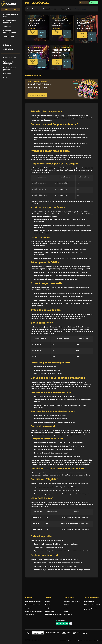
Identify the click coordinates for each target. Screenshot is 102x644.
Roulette (47, 602)
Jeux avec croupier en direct (54, 615)
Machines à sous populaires (10, 22)
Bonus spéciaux (81, 9)
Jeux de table (8, 37)
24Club (67, 605)
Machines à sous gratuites (10, 69)
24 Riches (8, 49)
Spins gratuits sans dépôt (9, 63)
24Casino (69, 598)
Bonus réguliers (66, 9)
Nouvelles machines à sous (10, 32)
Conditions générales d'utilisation (90, 609)
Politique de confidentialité (92, 605)
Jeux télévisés (49, 611)
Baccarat (48, 605)
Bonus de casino (10, 58)
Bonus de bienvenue (49, 9)
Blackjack (48, 608)
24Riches (67, 608)
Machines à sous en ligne (11, 16)
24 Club (7, 45)
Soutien (6, 78)
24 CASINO (38, 640)
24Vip (66, 611)
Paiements (7, 74)
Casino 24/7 (68, 615)
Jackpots (7, 27)
